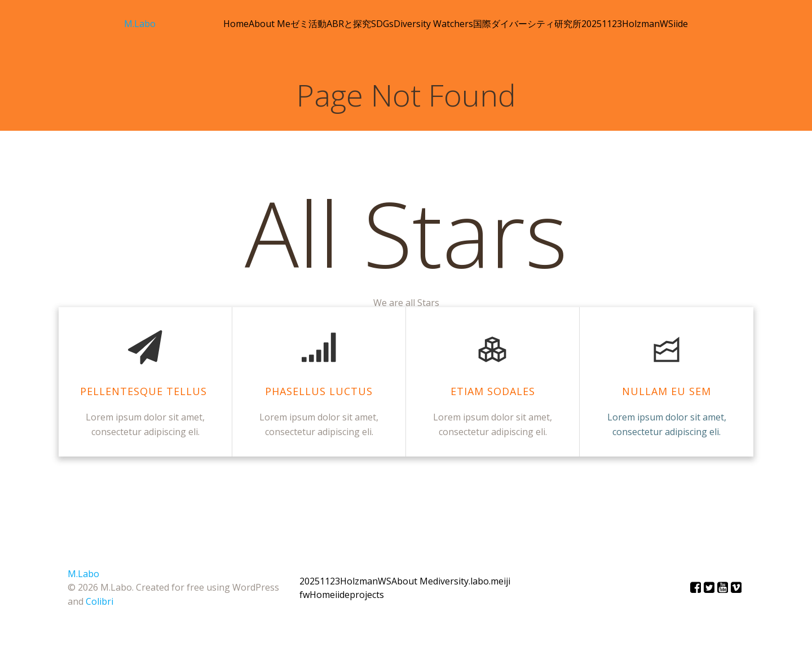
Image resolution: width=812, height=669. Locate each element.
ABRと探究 (349, 24)
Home (236, 24)
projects (367, 595)
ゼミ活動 (308, 24)
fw (304, 595)
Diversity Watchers (433, 24)
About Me (270, 24)
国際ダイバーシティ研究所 (527, 24)
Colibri (100, 601)
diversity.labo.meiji (472, 581)
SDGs (382, 24)
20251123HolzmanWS (627, 24)
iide (681, 24)
